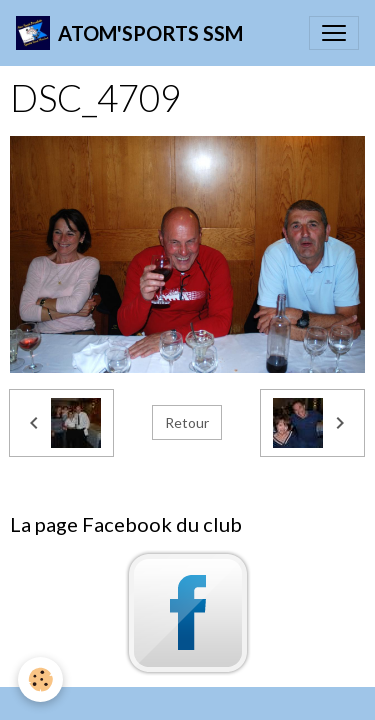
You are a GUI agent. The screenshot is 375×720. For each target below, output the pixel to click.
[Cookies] (40, 679)
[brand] (129, 33)
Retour (187, 422)
